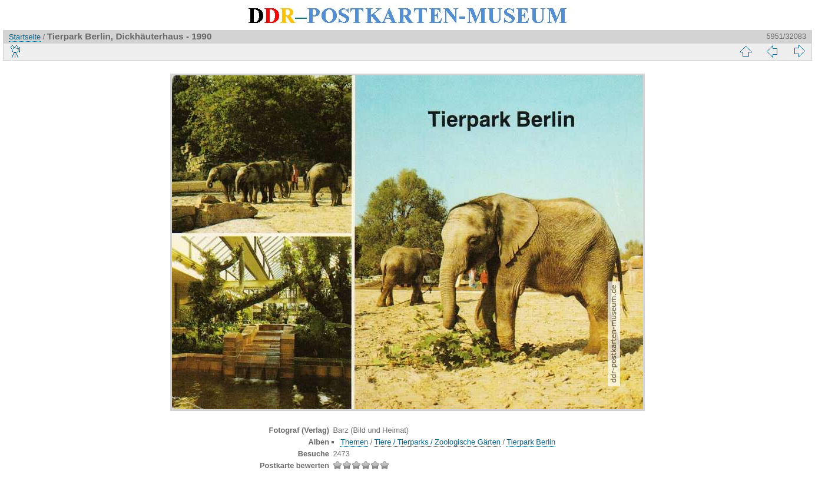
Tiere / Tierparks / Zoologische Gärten (438, 442)
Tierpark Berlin (531, 442)
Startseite (25, 37)
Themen (354, 442)
